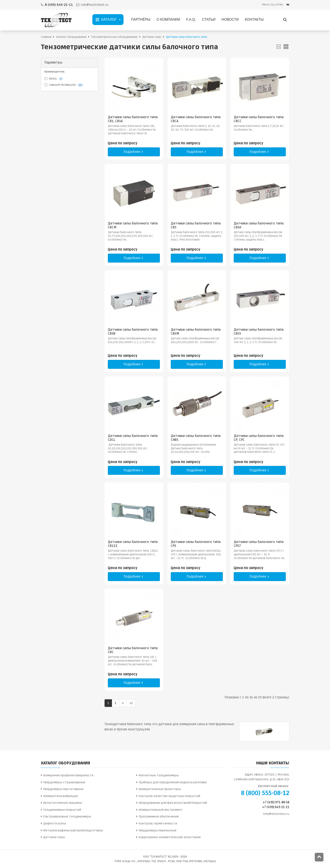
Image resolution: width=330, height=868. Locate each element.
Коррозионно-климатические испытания (170, 837)
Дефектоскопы (55, 823)
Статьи (209, 19)
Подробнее (134, 152)
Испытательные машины (63, 803)
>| (131, 703)
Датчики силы (54, 837)
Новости (230, 19)
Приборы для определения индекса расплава (173, 782)
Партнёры (141, 19)
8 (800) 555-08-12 (265, 793)
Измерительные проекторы (160, 789)
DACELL (54, 79)
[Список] (279, 47)
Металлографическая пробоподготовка (73, 830)
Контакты (254, 19)
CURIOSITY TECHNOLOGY (64, 85)
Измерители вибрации (60, 796)
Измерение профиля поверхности (68, 775)
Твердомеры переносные (157, 830)
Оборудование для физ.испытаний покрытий (173, 803)
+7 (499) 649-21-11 (276, 807)
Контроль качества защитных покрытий (169, 796)
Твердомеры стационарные (64, 782)
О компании (168, 19)
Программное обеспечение (159, 817)
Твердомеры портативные (63, 789)
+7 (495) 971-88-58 (276, 802)
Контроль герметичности (158, 823)
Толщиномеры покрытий (62, 810)
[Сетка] (286, 47)
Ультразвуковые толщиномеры (67, 817)
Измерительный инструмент (161, 810)
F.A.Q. (191, 19)
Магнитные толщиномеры (159, 775)
